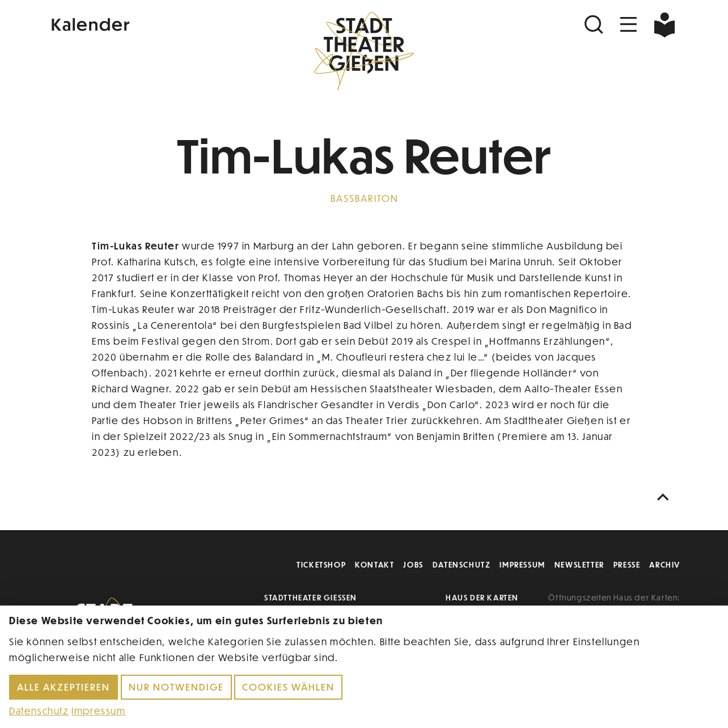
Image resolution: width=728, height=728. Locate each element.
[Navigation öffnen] (629, 25)
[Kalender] (153, 23)
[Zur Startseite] (364, 49)
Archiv (665, 564)
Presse (627, 564)
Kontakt (374, 564)
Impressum (522, 564)
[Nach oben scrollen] (666, 498)
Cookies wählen (288, 687)
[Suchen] (595, 25)
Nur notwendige (176, 687)
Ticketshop (321, 564)
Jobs (413, 564)
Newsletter (579, 564)
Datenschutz (462, 564)
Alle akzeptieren (64, 687)
